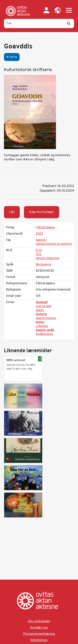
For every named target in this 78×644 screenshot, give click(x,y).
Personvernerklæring (39, 634)
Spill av (12, 57)
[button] (58, 10)
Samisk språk (45, 330)
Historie (41, 314)
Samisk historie (46, 318)
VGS (38, 254)
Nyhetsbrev (39, 640)
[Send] (69, 23)
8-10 (39, 250)
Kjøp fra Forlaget (41, 212)
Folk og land (44, 306)
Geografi (42, 302)
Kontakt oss (39, 628)
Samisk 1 (41, 240)
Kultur (40, 322)
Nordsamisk (44, 265)
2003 (39, 234)
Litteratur (42, 326)
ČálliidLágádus (45, 228)
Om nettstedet (39, 621)
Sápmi (40, 310)
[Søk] (39, 23)
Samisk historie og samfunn (54, 244)
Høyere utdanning (48, 258)
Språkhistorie (45, 334)
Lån (12, 212)
